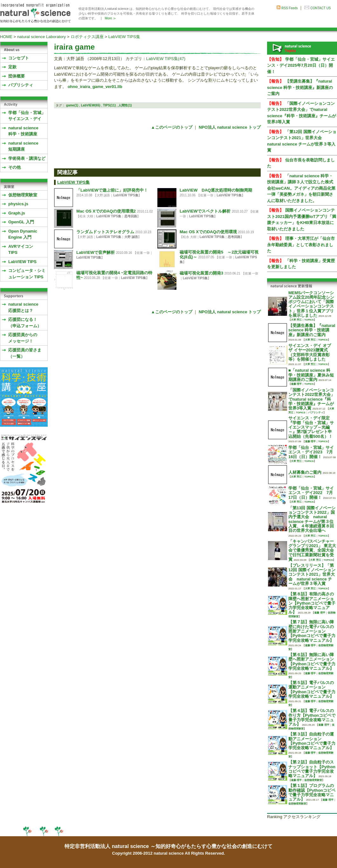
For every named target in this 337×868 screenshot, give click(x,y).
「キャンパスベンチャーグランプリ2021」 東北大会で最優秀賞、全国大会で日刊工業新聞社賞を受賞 (312, 550)
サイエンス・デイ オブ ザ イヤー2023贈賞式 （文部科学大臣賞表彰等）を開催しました (310, 352)
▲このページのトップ (172, 127)
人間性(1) (125, 105)
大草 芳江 (296, 320)
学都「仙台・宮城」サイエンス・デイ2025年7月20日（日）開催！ (301, 65)
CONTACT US (320, 8)
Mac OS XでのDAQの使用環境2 (106, 211)
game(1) (72, 105)
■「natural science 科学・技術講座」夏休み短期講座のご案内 (311, 375)
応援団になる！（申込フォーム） (25, 323)
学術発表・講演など (27, 158)
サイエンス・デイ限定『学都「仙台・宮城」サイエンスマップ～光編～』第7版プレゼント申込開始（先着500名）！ (311, 427)
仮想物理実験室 (23, 195)
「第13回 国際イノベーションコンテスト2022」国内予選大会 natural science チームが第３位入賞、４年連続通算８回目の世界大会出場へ (312, 519)
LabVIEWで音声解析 (96, 252)
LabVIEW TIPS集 (124, 37)
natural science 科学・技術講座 (23, 131)
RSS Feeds (289, 8)
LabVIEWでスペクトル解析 (205, 211)
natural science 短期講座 (23, 146)
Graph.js (17, 213)
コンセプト (19, 58)
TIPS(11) (109, 105)
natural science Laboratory (41, 37)
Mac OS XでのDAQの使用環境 (208, 232)
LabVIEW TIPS (22, 262)
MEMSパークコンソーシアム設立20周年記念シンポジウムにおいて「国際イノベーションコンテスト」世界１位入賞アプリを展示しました (311, 304)
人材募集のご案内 (305, 472)
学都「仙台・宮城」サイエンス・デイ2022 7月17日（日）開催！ (311, 493)
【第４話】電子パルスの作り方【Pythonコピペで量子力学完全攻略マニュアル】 (312, 717)
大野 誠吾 (131, 237)
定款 (12, 67)
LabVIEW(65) (90, 105)
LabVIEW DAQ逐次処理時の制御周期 (216, 190)
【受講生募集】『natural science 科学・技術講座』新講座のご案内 (300, 87)
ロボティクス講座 (87, 37)
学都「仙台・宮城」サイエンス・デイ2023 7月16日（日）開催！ (311, 452)
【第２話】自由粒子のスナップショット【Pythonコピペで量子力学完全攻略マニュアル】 (312, 769)
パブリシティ (21, 85)
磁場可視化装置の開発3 (201, 273)
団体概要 (17, 76)
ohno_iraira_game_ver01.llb (95, 87)
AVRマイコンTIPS (21, 250)
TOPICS (309, 320)
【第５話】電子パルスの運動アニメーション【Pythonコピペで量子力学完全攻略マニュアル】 (312, 689)
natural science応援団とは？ (23, 307)
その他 (14, 167)
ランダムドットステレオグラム (105, 232)
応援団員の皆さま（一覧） (25, 353)
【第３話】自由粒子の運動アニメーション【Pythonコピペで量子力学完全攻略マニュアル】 (312, 741)
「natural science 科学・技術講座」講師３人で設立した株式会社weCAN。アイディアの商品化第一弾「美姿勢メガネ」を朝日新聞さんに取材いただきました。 (301, 188)
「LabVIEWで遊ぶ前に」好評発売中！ (112, 190)
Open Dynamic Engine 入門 (23, 234)
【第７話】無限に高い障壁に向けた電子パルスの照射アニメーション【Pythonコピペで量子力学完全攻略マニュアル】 (312, 631)
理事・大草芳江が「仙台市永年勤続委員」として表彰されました (301, 245)
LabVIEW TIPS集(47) (166, 59)
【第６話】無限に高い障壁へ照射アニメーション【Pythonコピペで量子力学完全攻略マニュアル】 (312, 661)
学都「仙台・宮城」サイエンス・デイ (27, 116)
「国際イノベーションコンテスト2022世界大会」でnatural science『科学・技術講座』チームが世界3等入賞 (312, 399)
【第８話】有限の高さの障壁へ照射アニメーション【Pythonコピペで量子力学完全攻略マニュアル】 (312, 603)
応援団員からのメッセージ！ (23, 338)
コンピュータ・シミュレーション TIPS (27, 274)
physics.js (18, 204)
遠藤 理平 (296, 384)
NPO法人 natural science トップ (230, 127)
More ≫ (111, 18)
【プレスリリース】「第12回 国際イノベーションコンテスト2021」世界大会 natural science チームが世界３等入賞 (312, 574)
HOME (6, 37)
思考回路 (131, 216)
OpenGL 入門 (21, 222)
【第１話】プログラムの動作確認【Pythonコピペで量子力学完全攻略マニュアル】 (312, 792)
